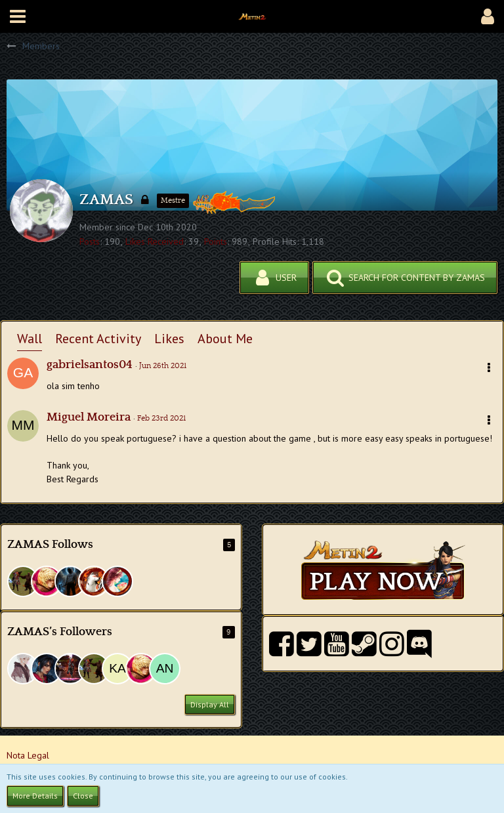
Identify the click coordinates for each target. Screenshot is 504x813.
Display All (210, 704)
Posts (90, 241)
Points (216, 241)
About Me (225, 339)
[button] (18, 16)
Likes (169, 339)
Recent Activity (98, 339)
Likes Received (155, 241)
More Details (35, 796)
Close (83, 796)
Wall (30, 339)
